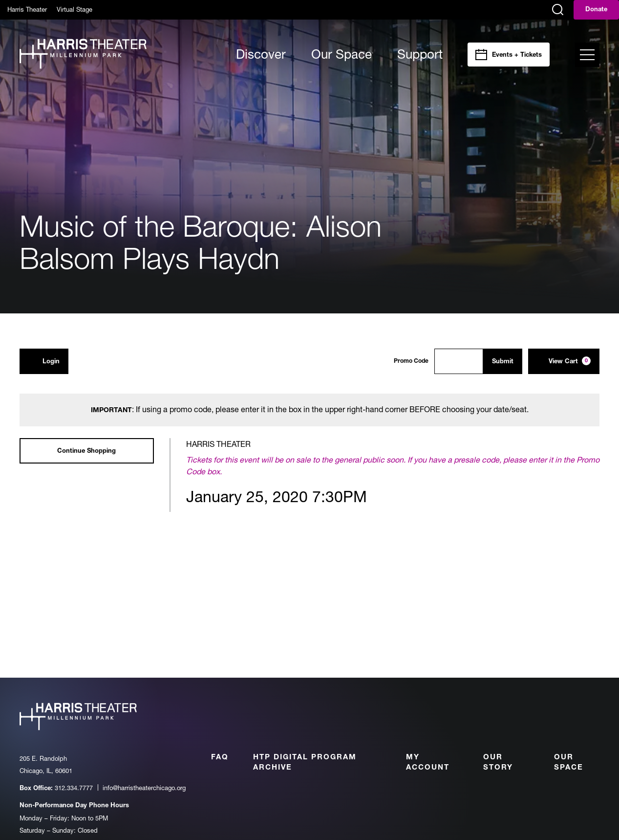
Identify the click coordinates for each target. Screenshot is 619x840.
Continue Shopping (86, 452)
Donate (596, 10)
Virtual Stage (75, 9)
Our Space (342, 54)
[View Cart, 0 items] (564, 361)
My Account (428, 763)
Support (420, 54)
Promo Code (411, 361)
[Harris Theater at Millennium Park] (83, 55)
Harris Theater (27, 9)
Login (44, 361)
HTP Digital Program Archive (305, 763)
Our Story (498, 763)
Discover (261, 54)
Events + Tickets (517, 55)
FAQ (220, 758)
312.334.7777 (74, 788)
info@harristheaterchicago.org (144, 788)
